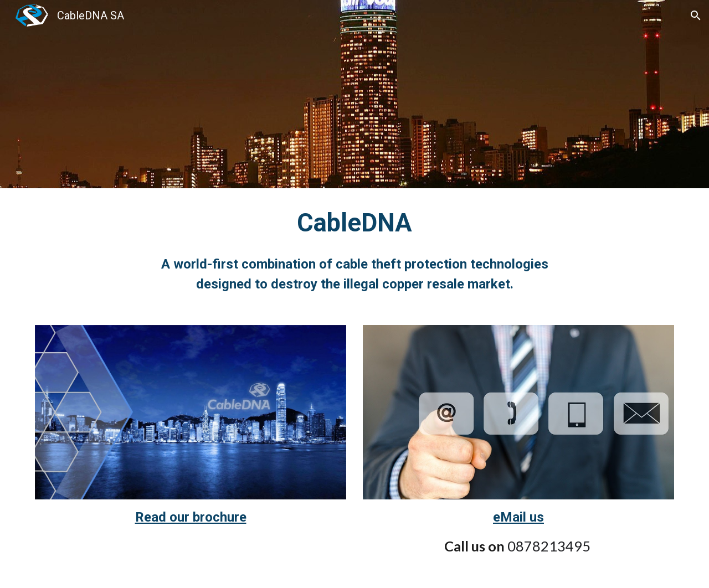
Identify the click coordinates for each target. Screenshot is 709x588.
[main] (354, 250)
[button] (696, 16)
